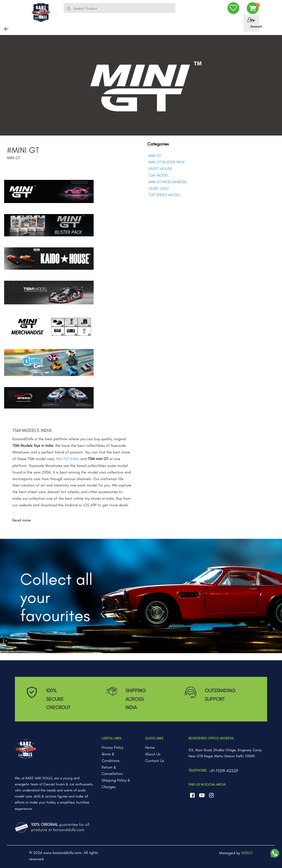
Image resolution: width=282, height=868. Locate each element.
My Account (252, 23)
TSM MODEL (159, 175)
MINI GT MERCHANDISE (168, 182)
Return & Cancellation (112, 771)
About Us (153, 754)
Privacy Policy (112, 747)
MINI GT (155, 156)
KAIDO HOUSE (160, 169)
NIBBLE (247, 853)
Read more (22, 520)
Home (150, 747)
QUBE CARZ (159, 189)
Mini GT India (68, 459)
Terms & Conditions (111, 757)
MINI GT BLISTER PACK (167, 162)
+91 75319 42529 (224, 771)
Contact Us (155, 761)
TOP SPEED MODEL (165, 195)
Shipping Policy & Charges (116, 784)
